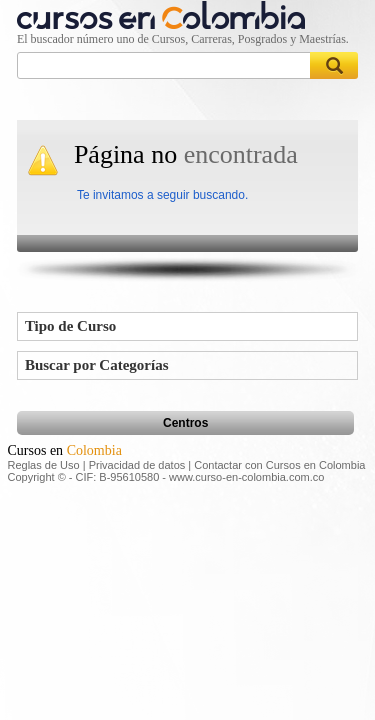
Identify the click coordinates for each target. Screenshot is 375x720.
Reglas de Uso (44, 465)
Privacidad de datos (137, 465)
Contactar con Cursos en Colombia (279, 465)
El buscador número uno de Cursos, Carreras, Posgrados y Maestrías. (183, 39)
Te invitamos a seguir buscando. (162, 195)
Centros (185, 423)
